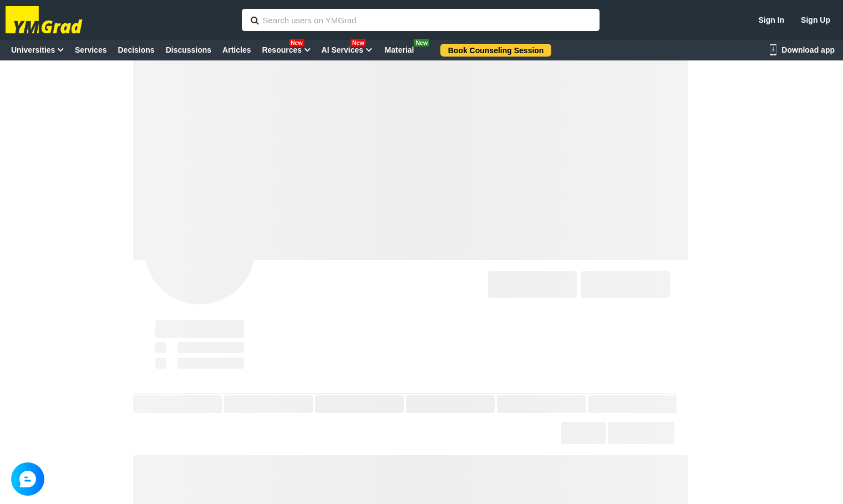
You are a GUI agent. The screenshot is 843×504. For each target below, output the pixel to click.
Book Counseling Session (496, 50)
